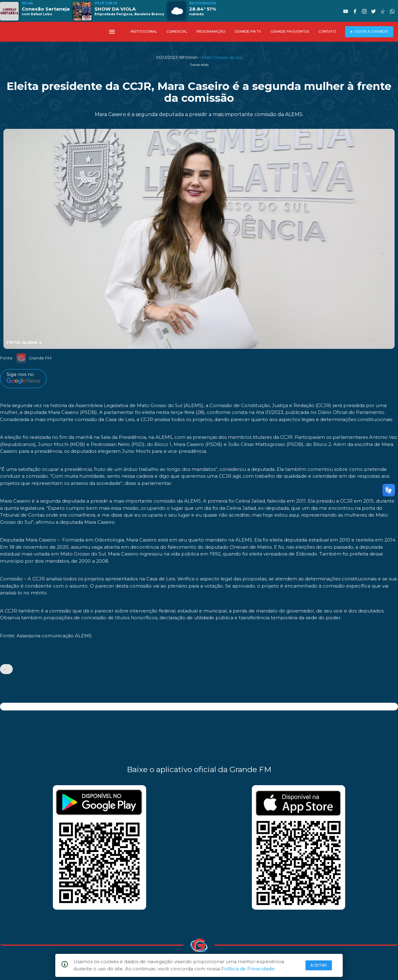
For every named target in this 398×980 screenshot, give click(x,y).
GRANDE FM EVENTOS (290, 32)
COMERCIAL (177, 32)
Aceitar (319, 965)
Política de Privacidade (248, 969)
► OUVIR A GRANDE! (369, 32)
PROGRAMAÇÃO (211, 32)
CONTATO (327, 32)
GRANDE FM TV (248, 32)
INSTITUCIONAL (144, 32)
